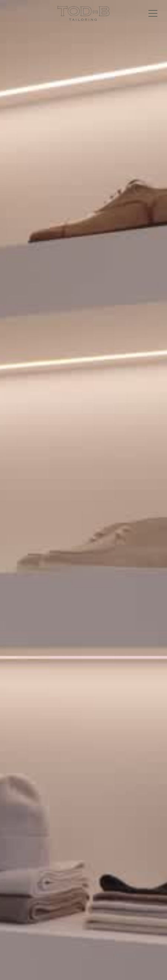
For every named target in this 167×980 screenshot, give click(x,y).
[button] (151, 13)
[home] (83, 13)
